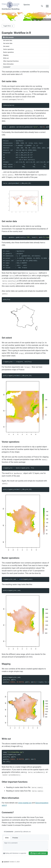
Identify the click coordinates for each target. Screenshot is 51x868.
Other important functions (11, 61)
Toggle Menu (7, 26)
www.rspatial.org (25, 803)
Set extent (6, 46)
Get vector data (8, 43)
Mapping (6, 55)
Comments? (7, 67)
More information (8, 64)
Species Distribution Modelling (16, 6)
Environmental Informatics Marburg (42, 20)
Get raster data (8, 40)
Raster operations (8, 52)
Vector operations (8, 49)
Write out (6, 58)
